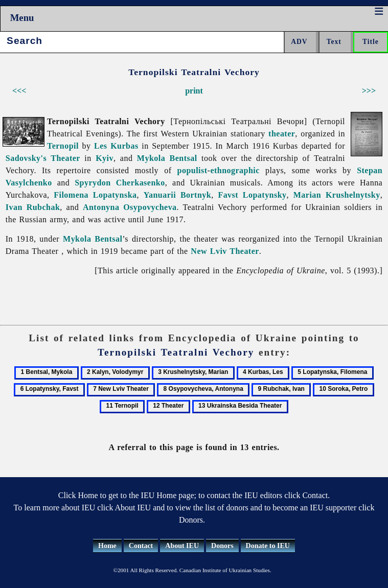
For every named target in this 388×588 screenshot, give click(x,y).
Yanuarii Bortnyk (177, 195)
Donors (222, 546)
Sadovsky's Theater (43, 158)
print (194, 91)
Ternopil (63, 146)
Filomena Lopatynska (95, 195)
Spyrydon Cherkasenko (120, 183)
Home (107, 546)
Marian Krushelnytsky (337, 195)
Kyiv (105, 158)
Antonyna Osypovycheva (130, 207)
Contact (141, 546)
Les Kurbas (116, 146)
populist (192, 170)
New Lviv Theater (225, 251)
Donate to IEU (268, 546)
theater (282, 134)
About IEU (182, 546)
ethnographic (235, 170)
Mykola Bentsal (167, 158)
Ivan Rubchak (33, 207)
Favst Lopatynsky (252, 195)
